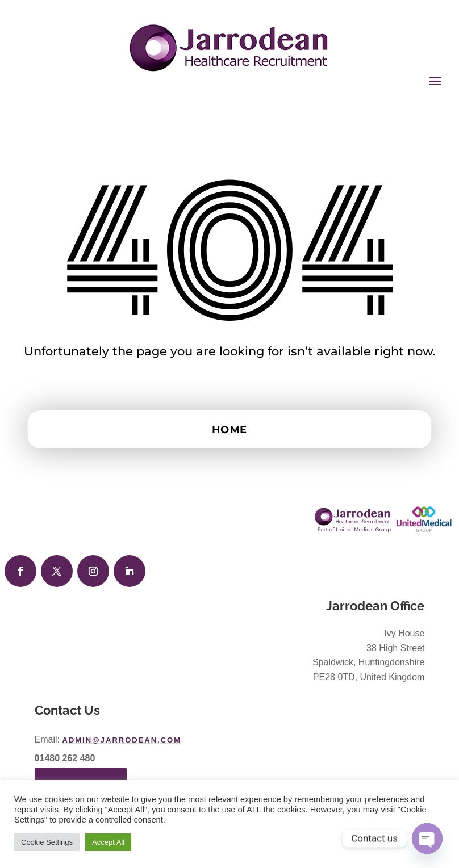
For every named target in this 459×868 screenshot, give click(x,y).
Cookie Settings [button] (47, 842)
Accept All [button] (108, 842)
